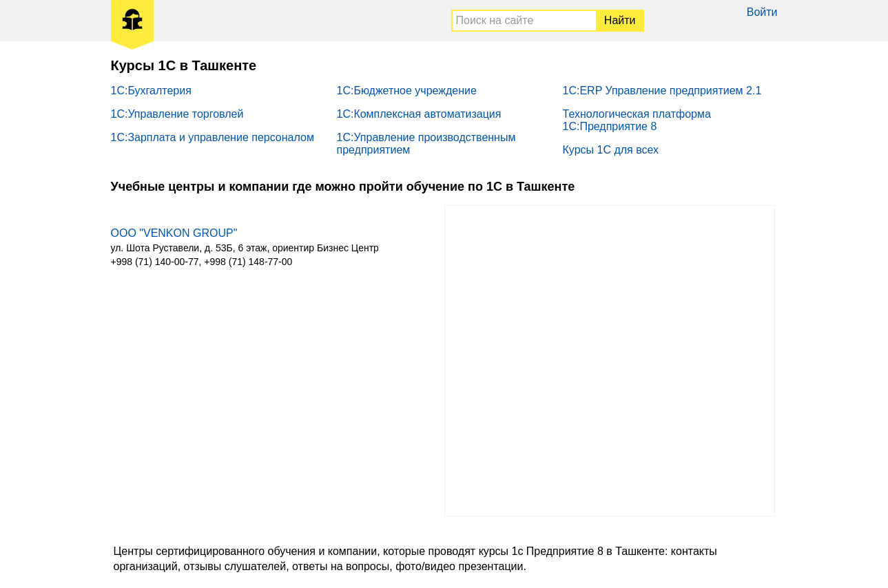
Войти (762, 12)
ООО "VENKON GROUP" (174, 233)
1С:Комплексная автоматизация (419, 114)
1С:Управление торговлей (177, 114)
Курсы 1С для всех (611, 150)
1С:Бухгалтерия (151, 91)
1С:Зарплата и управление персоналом (213, 137)
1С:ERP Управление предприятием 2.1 (662, 91)
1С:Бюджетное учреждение (407, 91)
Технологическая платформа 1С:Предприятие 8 (637, 120)
